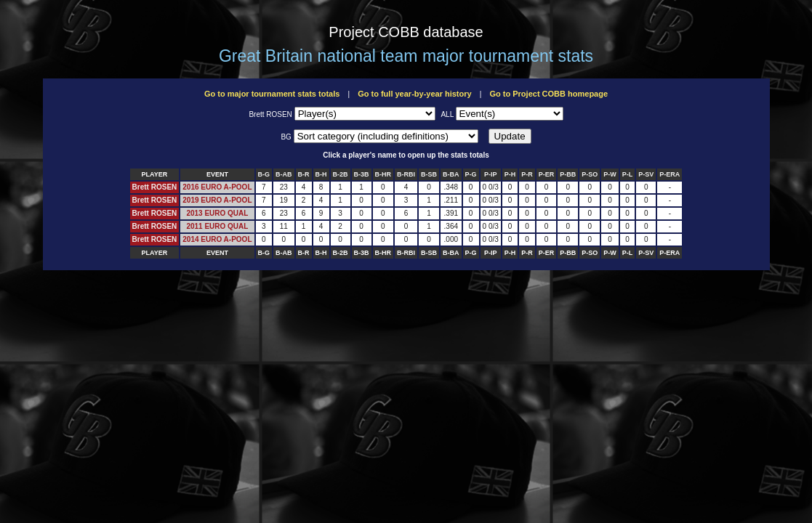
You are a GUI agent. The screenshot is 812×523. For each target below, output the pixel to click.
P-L (628, 174)
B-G (264, 174)
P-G (471, 174)
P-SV (646, 174)
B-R (304, 174)
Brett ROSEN (155, 187)
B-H (321, 174)
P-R (527, 174)
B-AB (284, 174)
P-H (510, 174)
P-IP (491, 174)
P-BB (568, 174)
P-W (610, 174)
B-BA (451, 174)
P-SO (590, 174)
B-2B (341, 174)
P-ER (547, 174)
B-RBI (406, 174)
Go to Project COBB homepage (548, 94)
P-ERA (670, 174)
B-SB (429, 174)
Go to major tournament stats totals (272, 94)
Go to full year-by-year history (414, 94)
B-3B (362, 174)
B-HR (383, 174)
